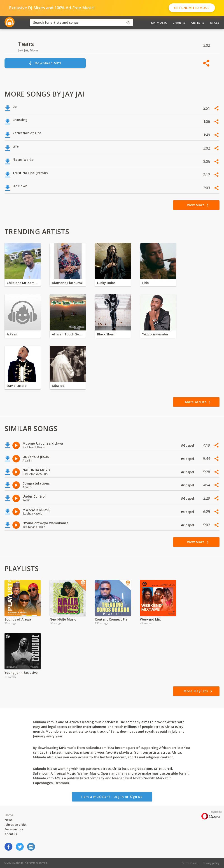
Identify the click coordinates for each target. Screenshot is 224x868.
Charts (179, 23)
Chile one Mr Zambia (23, 283)
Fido (146, 283)
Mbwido (58, 386)
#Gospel (188, 445)
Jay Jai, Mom (28, 50)
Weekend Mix (150, 619)
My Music (159, 23)
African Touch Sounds (68, 334)
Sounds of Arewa (18, 619)
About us (11, 834)
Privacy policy (211, 863)
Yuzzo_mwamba (155, 334)
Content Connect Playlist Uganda (113, 619)
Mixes (215, 23)
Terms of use (189, 863)
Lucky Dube (106, 283)
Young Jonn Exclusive (21, 673)
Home (9, 815)
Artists (198, 23)
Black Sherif (106, 334)
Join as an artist (15, 824)
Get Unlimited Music (192, 8)
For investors (14, 829)
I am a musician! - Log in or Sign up (112, 797)
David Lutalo (17, 386)
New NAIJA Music (63, 619)
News (8, 820)
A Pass (12, 334)
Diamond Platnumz (67, 283)
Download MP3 (45, 63)
